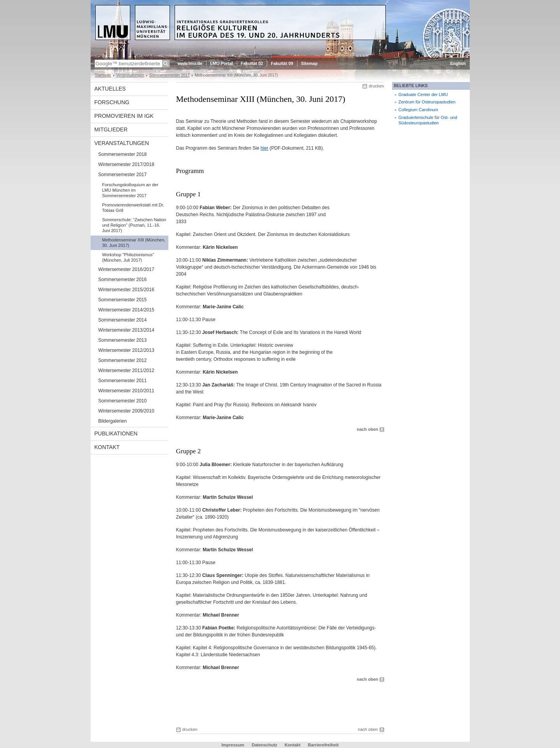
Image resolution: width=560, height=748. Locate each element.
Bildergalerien (113, 421)
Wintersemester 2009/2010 (126, 411)
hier (264, 148)
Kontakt (107, 447)
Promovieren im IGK (124, 116)
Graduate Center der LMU (423, 94)
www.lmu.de (190, 63)
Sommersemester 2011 (123, 381)
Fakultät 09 (282, 63)
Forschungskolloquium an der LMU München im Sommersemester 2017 (130, 190)
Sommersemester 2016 (123, 280)
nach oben (367, 429)
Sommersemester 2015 (123, 300)
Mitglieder (111, 129)
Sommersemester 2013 (123, 340)
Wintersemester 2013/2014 (126, 330)
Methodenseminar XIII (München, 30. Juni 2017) (134, 243)
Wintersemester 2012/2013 (126, 350)
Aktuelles (110, 89)
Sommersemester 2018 (123, 154)
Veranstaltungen (130, 75)
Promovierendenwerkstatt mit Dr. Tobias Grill (133, 208)
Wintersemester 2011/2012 (126, 371)
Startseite (103, 75)
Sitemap (309, 63)
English (458, 63)
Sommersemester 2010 (123, 401)
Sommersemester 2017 (170, 75)
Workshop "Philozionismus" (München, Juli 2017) (128, 257)
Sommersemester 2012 (123, 360)
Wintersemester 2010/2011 (126, 391)
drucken (376, 86)
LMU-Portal (221, 63)
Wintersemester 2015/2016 (126, 290)
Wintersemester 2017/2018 (126, 164)
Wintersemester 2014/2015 (126, 310)
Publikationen (116, 433)
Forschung (112, 102)
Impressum (233, 745)
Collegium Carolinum (418, 110)
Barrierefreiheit (323, 745)
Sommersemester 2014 (123, 320)
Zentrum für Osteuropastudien (427, 102)
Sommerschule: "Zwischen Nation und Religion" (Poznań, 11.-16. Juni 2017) (134, 225)
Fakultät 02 (252, 63)
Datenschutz (264, 745)
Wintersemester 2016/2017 (126, 269)
